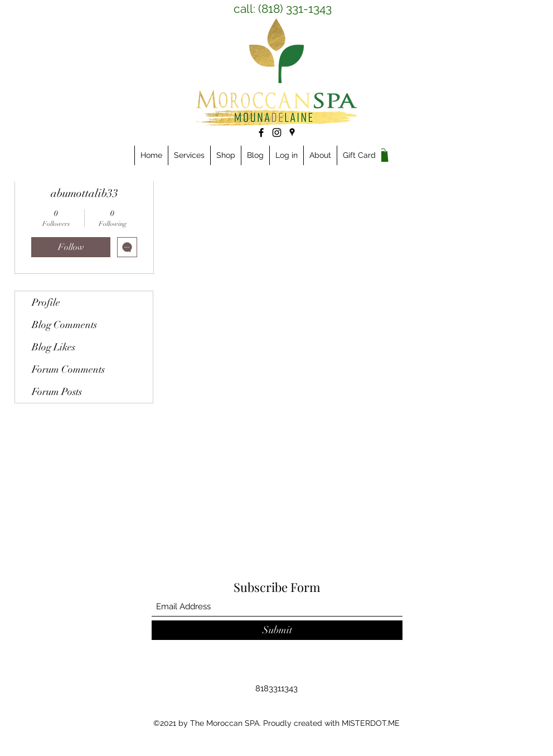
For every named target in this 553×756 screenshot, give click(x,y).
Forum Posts (57, 392)
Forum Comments (68, 369)
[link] (383, 155)
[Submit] (277, 630)
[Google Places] (292, 132)
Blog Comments (64, 325)
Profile (46, 302)
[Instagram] (277, 133)
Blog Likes (54, 347)
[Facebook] (261, 133)
